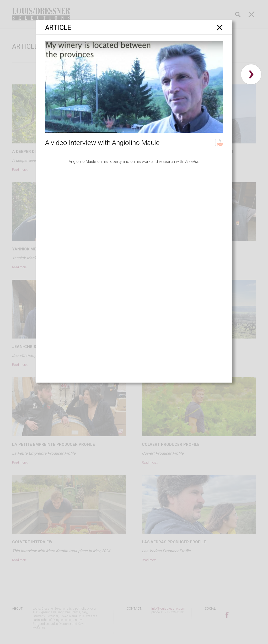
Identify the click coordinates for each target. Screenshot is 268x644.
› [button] (251, 74)
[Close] (220, 27)
